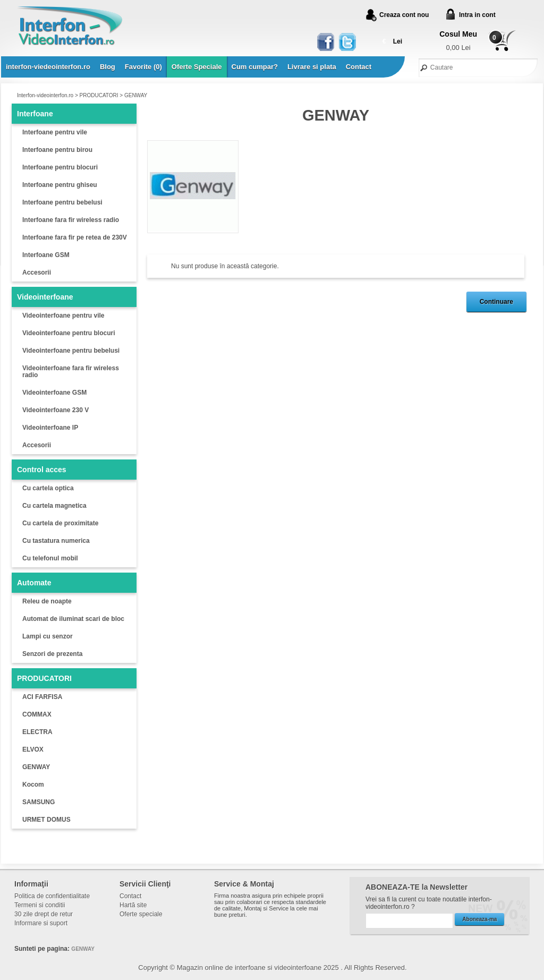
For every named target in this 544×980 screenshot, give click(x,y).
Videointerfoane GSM (54, 393)
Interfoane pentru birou (57, 150)
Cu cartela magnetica (54, 506)
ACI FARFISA (42, 697)
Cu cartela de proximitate (60, 523)
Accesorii (37, 272)
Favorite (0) (143, 67)
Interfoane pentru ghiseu (60, 185)
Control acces (42, 470)
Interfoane (35, 114)
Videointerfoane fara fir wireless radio (71, 372)
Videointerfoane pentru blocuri (69, 333)
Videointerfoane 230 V (56, 410)
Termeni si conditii (40, 905)
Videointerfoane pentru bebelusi (71, 351)
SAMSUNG (39, 802)
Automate (34, 583)
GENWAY (136, 95)
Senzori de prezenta (52, 654)
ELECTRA (37, 732)
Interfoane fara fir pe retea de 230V (75, 237)
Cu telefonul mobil (50, 558)
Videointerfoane (45, 297)
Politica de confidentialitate (52, 896)
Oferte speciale (141, 914)
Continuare (496, 302)
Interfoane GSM (46, 255)
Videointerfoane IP (50, 428)
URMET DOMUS (46, 820)
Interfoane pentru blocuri (60, 167)
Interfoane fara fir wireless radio (71, 220)
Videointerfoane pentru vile (63, 316)
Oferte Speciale (197, 67)
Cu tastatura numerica (56, 541)
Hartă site (133, 905)
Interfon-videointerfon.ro (45, 95)
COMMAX (37, 714)
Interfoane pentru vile (55, 132)
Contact (359, 67)
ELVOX (33, 749)
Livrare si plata (312, 67)
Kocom (33, 785)
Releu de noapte (47, 601)
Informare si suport (41, 923)
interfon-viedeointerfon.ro (48, 67)
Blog (108, 67)
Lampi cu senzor (48, 636)
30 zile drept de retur (44, 914)
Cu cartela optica (48, 488)
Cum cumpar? (255, 67)
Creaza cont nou (404, 15)
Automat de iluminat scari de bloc (73, 619)
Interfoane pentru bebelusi (62, 202)
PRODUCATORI (99, 95)
